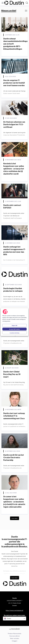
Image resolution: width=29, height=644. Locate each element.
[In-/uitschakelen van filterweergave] (26, 11)
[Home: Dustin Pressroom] (14, 3)
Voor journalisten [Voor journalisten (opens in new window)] (15, 636)
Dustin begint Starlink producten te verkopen (13, 290)
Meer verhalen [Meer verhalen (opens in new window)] (15, 638)
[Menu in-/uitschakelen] (3, 3)
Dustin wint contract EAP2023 (12, 206)
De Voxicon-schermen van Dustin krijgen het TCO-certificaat (14, 124)
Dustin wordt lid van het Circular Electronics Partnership (14, 457)
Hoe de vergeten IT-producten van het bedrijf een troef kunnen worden (14, 83)
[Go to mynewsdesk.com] (14, 629)
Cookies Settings (15, 333)
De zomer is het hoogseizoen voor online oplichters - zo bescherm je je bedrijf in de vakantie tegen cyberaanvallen (14, 502)
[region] (14, 322)
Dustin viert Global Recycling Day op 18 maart (12, 374)
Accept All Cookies (14, 329)
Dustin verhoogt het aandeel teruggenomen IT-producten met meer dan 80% (14, 251)
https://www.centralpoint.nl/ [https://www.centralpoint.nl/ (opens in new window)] (14, 610)
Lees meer (15, 518)
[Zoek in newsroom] (27, 3)
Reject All (14, 325)
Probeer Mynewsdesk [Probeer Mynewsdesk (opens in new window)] (14, 633)
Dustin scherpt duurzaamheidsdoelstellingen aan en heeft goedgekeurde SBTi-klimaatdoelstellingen (16, 44)
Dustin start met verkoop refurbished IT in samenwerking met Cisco (14, 416)
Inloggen (15, 641)
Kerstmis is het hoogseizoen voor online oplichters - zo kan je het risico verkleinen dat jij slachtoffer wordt (14, 169)
